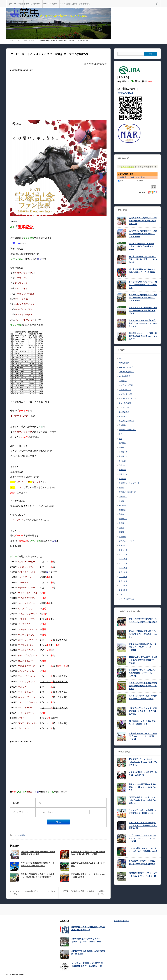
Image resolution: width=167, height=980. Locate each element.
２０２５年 (123, 590)
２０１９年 (123, 572)
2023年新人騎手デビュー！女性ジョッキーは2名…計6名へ (88, 876)
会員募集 (69, 4)
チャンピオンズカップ (127, 398)
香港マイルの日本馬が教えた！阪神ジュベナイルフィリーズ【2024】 (143, 647)
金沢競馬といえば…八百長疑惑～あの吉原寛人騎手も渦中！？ (88, 928)
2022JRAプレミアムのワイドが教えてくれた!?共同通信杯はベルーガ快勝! (143, 660)
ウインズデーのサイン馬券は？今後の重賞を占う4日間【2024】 (143, 812)
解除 (140, 181)
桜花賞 (121, 501)
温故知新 (122, 510)
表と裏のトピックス (122, 921)
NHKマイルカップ (126, 367)
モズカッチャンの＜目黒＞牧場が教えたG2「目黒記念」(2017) (143, 697)
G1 (120, 358)
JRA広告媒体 (124, 363)
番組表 (121, 514)
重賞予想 (122, 537)
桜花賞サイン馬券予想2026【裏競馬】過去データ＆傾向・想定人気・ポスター (143, 234)
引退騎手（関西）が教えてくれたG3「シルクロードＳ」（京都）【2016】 (143, 736)
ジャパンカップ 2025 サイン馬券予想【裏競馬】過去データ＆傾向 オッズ (87, 965)
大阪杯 (121, 447)
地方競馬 (122, 443)
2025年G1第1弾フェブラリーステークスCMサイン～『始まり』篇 (143, 875)
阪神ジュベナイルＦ (126, 541)
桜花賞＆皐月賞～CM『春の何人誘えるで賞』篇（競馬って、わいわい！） (143, 259)
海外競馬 (122, 505)
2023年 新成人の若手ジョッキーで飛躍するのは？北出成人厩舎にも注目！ (88, 853)
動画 (121, 439)
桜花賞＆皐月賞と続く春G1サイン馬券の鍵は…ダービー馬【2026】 (143, 271)
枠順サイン (123, 497)
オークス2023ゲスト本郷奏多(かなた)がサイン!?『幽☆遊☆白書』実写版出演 (143, 825)
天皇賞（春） (124, 452)
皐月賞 (121, 523)
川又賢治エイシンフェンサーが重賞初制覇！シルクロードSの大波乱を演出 (143, 711)
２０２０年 (123, 577)
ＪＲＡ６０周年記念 (126, 599)
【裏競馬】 (123, 381)
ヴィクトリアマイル (126, 421)
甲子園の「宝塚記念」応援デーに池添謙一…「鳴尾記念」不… (84, 893)
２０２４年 (123, 585)
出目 (121, 434)
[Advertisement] (58, 94)
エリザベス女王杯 (126, 385)
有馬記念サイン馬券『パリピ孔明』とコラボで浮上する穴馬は (142, 862)
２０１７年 (123, 563)
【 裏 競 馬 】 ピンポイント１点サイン (133, 177)
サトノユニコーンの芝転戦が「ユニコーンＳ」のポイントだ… (34, 893)
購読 (121, 181)
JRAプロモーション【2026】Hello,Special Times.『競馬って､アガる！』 (143, 762)
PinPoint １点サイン (51, 4)
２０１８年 (123, 568)
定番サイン (28, 4)
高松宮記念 (123, 545)
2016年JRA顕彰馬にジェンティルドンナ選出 (88, 864)
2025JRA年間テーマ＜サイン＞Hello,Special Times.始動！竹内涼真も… (142, 800)
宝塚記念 (122, 470)
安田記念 (122, 461)
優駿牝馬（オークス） (127, 430)
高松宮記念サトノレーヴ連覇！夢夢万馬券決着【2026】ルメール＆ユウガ (143, 336)
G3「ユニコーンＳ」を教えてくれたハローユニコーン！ (143, 723)
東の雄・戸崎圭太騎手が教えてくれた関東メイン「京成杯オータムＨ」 (143, 634)
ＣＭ (121, 594)
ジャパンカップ (125, 390)
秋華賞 (121, 528)
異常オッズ (123, 519)
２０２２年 (123, 581)
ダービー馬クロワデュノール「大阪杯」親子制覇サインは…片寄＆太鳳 (143, 285)
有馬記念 (122, 479)
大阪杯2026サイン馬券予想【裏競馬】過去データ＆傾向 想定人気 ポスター (143, 310)
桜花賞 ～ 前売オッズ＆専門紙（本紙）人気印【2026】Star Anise (141, 247)
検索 (161, 1)
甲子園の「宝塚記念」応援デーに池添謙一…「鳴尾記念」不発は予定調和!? (38, 876)
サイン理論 (19, 4)
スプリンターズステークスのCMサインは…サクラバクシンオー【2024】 (142, 838)
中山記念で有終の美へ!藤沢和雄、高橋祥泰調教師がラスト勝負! (38, 853)
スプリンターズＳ (126, 394)
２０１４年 (123, 550)
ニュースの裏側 (19, 835)
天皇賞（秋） (124, 456)
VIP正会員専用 (124, 376)
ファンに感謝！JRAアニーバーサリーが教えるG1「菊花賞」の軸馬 (143, 850)
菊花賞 (121, 532)
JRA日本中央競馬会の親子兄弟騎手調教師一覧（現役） (88, 952)
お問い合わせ (79, 4)
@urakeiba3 (125, 93)
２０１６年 (123, 559)
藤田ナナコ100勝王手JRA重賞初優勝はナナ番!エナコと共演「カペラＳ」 (143, 787)
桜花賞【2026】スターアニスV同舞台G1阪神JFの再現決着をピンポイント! (143, 221)
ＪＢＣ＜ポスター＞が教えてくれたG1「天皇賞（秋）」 (143, 773)
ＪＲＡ (62, 4)
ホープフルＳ (124, 412)
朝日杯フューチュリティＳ (129, 483)
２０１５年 (123, 554)
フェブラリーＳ (125, 407)
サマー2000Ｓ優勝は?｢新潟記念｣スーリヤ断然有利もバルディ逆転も (37, 864)
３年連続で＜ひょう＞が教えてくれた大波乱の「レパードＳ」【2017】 (143, 673)
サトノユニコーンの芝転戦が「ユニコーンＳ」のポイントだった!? (143, 620)
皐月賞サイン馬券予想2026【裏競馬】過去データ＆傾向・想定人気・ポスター (143, 298)
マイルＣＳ (123, 416)
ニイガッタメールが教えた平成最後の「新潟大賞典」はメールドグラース (143, 686)
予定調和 (122, 425)
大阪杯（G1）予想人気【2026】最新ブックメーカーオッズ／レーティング (143, 323)
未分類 (121, 488)
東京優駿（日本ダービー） (129, 492)
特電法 (87, 4)
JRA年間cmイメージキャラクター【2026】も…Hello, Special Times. (86, 940)
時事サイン (38, 4)
